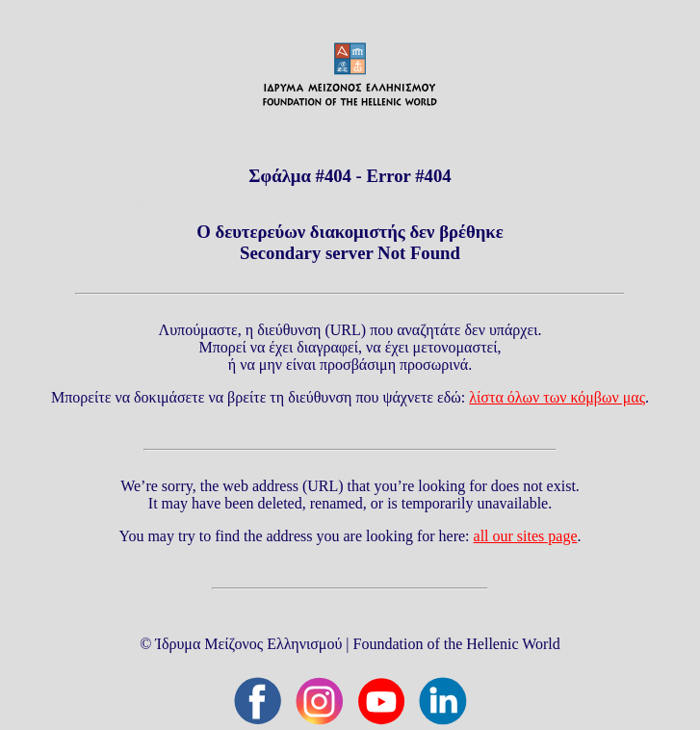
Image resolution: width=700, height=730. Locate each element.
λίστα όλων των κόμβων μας (557, 397)
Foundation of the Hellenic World (457, 644)
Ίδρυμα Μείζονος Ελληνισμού (248, 644)
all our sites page (526, 536)
